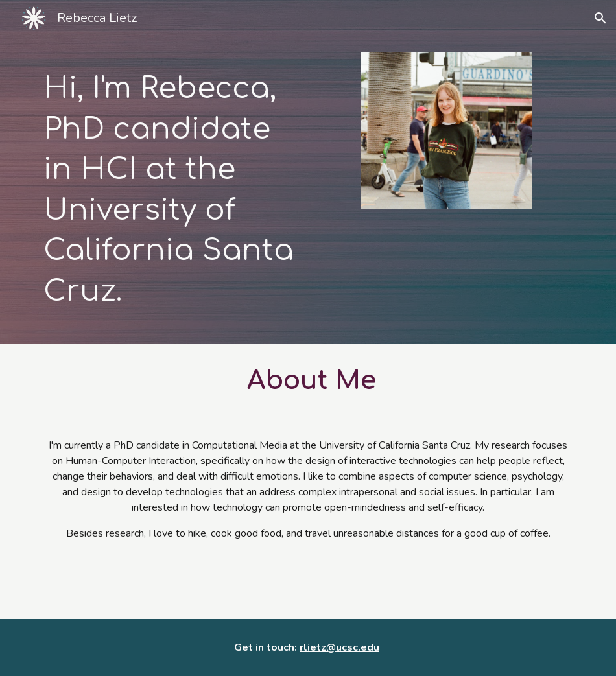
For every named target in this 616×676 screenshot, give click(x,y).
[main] (170, 190)
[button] (600, 18)
